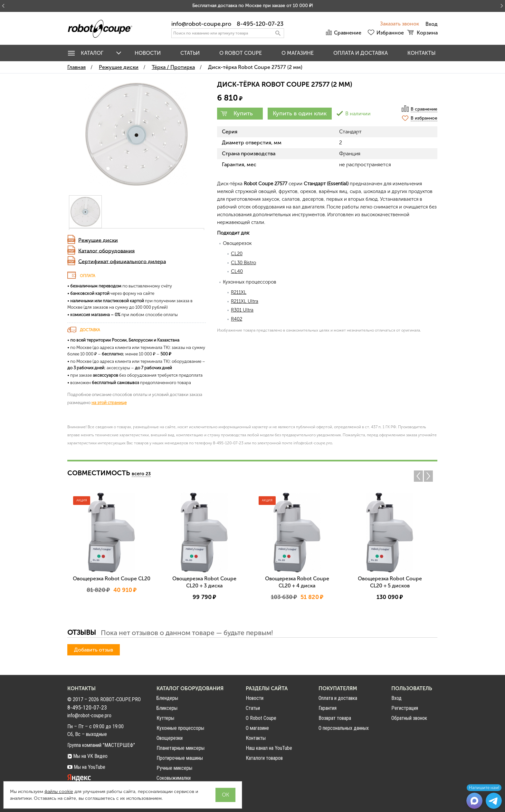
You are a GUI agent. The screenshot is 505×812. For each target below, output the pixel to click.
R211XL (239, 292)
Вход (396, 698)
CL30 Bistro (243, 263)
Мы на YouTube (86, 767)
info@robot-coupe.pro (201, 24)
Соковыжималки (174, 778)
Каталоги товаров (264, 758)
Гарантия (328, 708)
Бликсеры (167, 708)
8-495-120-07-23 (260, 24)
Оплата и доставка (361, 53)
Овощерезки (170, 738)
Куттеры (165, 718)
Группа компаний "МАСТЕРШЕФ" (101, 745)
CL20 (237, 254)
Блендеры (167, 698)
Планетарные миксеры (181, 748)
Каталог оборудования (106, 251)
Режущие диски (98, 240)
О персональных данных (344, 728)
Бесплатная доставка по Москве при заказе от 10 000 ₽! (253, 6)
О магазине (298, 53)
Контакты (422, 53)
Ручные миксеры (174, 768)
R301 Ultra (242, 310)
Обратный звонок (409, 718)
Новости (148, 53)
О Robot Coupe (261, 718)
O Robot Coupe (241, 53)
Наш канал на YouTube (269, 748)
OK (225, 795)
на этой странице (109, 402)
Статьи (190, 53)
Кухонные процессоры (180, 728)
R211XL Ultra (245, 301)
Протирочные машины (180, 758)
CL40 (237, 271)
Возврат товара (335, 718)
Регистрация (405, 708)
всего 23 (141, 474)
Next (430, 476)
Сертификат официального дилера (122, 261)
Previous (418, 476)
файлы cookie (59, 792)
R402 (237, 319)
